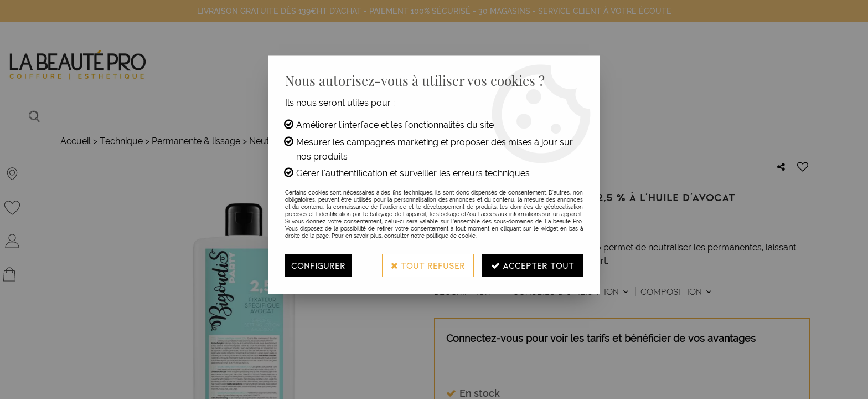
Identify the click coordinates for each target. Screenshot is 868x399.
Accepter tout (533, 265)
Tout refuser (428, 265)
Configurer (318, 265)
